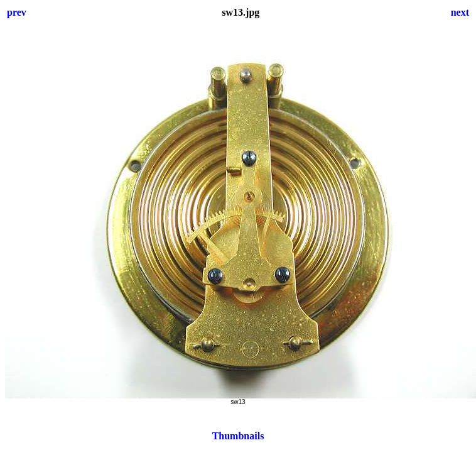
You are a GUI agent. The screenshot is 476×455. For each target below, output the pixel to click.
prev (17, 12)
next (460, 12)
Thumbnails (238, 436)
